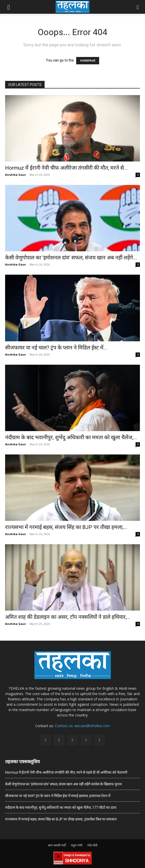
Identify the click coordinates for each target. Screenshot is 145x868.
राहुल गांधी (77, 845)
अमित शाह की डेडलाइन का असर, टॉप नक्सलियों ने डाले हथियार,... (68, 617)
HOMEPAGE (88, 61)
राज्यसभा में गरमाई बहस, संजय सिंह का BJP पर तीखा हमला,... (66, 527)
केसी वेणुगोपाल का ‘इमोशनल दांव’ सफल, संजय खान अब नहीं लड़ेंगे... (71, 258)
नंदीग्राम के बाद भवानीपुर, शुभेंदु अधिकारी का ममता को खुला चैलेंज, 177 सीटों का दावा (61, 807)
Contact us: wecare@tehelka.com (82, 726)
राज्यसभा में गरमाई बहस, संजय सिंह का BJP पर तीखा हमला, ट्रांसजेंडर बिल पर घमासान (61, 819)
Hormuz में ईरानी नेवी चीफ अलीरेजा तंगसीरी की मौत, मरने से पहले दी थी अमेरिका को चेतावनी (66, 772)
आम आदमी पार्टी (57, 845)
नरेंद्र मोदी (92, 845)
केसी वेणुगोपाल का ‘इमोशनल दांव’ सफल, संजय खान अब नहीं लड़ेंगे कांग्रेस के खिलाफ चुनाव (63, 784)
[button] (9, 7)
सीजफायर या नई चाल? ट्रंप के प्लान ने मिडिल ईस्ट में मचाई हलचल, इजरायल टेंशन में (58, 796)
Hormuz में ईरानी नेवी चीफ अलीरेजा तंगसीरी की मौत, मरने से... (66, 168)
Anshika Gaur (16, 175)
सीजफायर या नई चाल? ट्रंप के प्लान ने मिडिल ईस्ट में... (56, 348)
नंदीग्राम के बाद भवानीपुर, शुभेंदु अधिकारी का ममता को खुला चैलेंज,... (71, 437)
